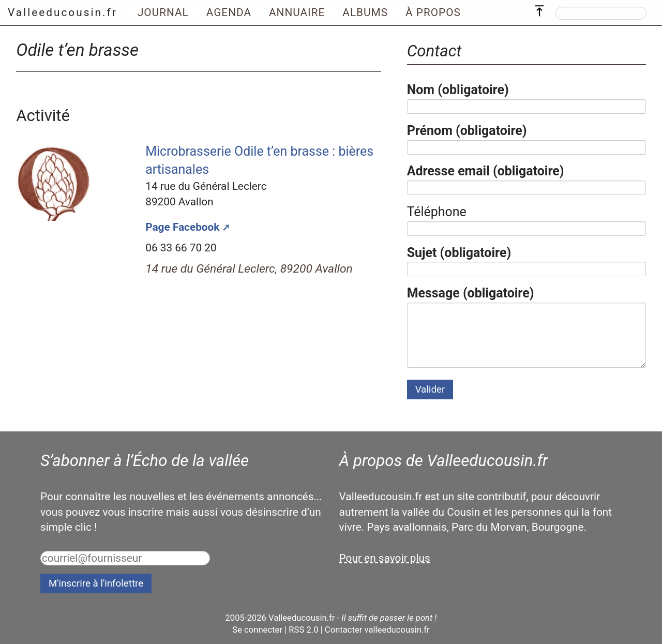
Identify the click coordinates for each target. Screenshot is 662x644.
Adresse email (486, 171)
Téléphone (437, 212)
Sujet (459, 253)
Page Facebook (182, 227)
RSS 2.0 (303, 630)
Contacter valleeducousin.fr (377, 630)
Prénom (467, 131)
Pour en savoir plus (385, 558)
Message (471, 293)
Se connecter (257, 630)
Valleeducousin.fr (63, 12)
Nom (458, 90)
